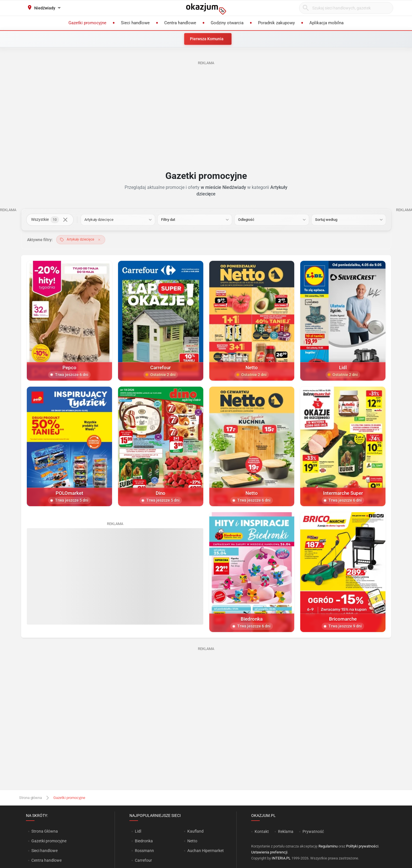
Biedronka (144, 841)
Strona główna (31, 798)
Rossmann (144, 851)
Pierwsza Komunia (207, 39)
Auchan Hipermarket (206, 851)
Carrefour (143, 860)
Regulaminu (328, 846)
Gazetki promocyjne (49, 841)
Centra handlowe (46, 860)
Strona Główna (45, 831)
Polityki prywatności (362, 846)
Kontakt (262, 831)
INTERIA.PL (281, 858)
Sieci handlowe (44, 851)
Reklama (286, 831)
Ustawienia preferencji (269, 852)
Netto (192, 841)
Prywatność (313, 831)
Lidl (138, 831)
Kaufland (195, 831)
